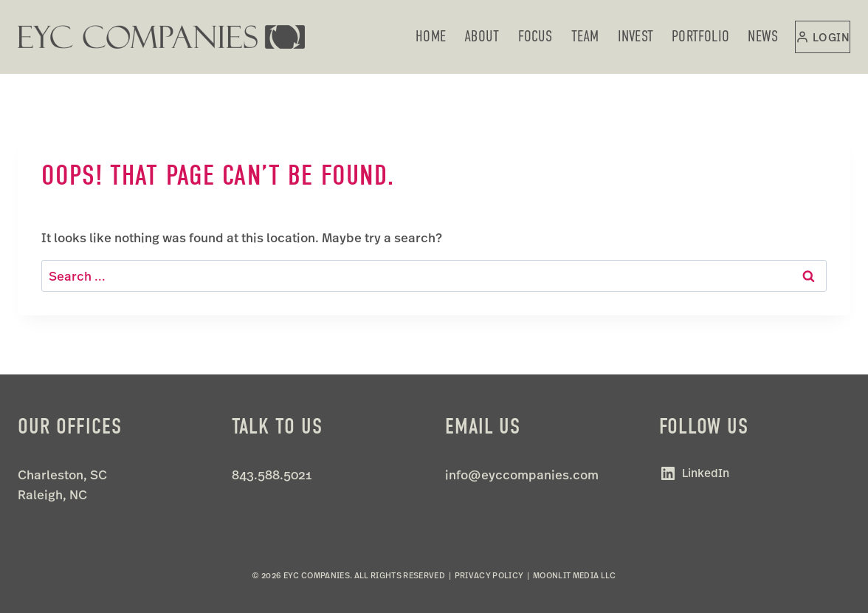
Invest (635, 36)
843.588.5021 (272, 475)
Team (585, 36)
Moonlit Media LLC (575, 575)
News (763, 36)
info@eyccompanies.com (522, 475)
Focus (535, 36)
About (482, 36)
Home (431, 36)
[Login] (823, 37)
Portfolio (700, 36)
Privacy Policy (489, 575)
